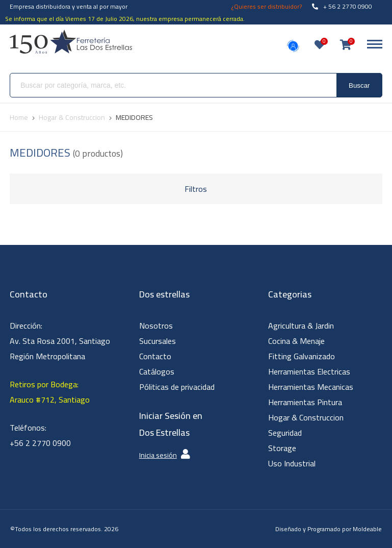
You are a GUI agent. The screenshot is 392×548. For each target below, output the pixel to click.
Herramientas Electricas (309, 371)
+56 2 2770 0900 (40, 443)
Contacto (155, 356)
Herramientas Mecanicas (311, 387)
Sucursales (158, 341)
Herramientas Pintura (305, 402)
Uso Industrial (292, 463)
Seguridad (285, 433)
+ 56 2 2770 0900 (342, 6)
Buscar (359, 85)
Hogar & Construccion (306, 417)
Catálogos (157, 371)
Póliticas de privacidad (177, 387)
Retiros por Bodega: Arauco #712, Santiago (50, 392)
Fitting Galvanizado (302, 356)
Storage (282, 448)
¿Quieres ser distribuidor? (267, 6)
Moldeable (367, 529)
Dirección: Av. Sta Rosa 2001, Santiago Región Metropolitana (60, 341)
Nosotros (156, 326)
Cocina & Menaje (296, 341)
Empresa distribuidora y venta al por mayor (69, 6)
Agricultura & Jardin (301, 326)
